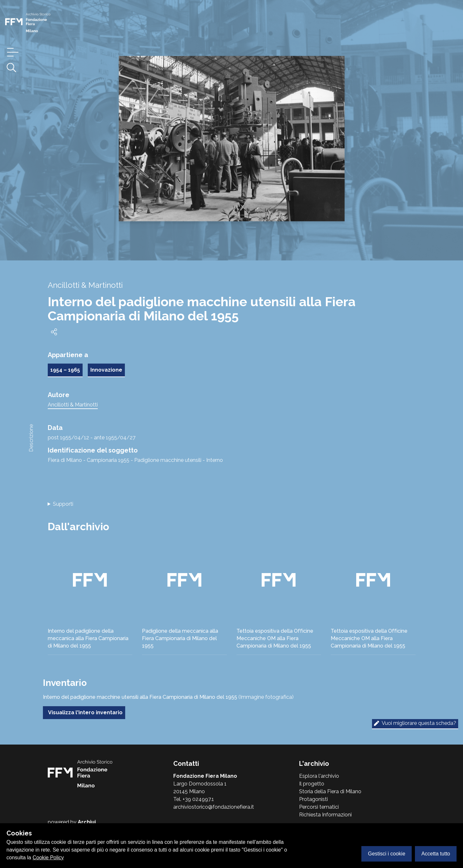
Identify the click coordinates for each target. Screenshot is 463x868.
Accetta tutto (436, 854)
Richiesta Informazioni (325, 815)
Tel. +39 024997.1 (194, 799)
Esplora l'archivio (319, 776)
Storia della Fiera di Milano (330, 791)
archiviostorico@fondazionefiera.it (214, 807)
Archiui (87, 822)
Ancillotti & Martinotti (73, 405)
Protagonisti (313, 799)
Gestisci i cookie (387, 854)
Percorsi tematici (319, 807)
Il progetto (312, 784)
